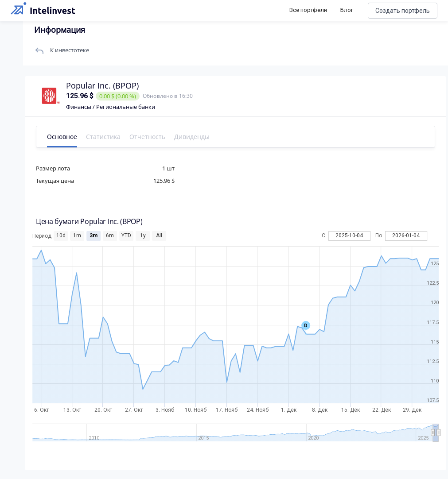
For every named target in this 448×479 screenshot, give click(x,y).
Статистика (107, 137)
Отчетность (151, 137)
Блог (347, 10)
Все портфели (308, 10)
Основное (66, 137)
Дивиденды (195, 137)
